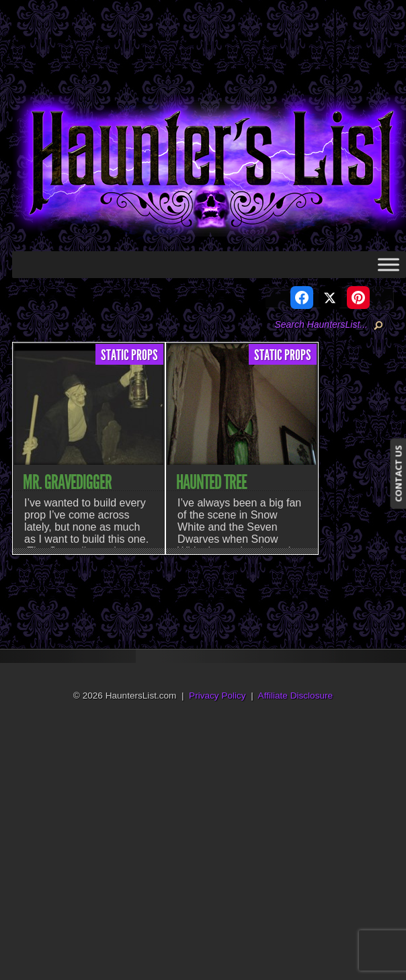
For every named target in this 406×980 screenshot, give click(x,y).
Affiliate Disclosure (296, 696)
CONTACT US (398, 474)
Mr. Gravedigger (67, 482)
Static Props (129, 355)
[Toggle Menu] (389, 264)
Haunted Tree (211, 482)
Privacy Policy (217, 696)
